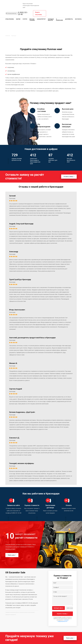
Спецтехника (10, 19)
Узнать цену (13, 555)
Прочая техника (32, 20)
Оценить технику (62, 614)
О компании (59, 20)
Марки (18, 19)
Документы (69, 19)
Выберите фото (58, 608)
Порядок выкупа (51, 20)
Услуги (25, 19)
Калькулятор (41, 19)
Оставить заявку (68, 177)
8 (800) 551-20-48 (23, 13)
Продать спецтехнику (38, 13)
